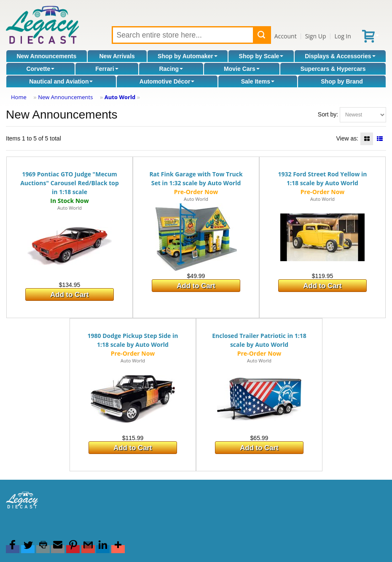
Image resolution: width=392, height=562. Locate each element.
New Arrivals (117, 56)
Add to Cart (69, 295)
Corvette (40, 69)
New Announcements (46, 56)
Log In (342, 36)
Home (19, 97)
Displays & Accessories (340, 56)
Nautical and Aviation (61, 81)
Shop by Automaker (188, 56)
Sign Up (316, 36)
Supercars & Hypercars (333, 69)
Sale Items (258, 81)
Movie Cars (242, 69)
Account (286, 36)
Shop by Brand (342, 81)
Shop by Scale (261, 56)
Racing (171, 69)
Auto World (120, 97)
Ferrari (107, 69)
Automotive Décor (167, 81)
